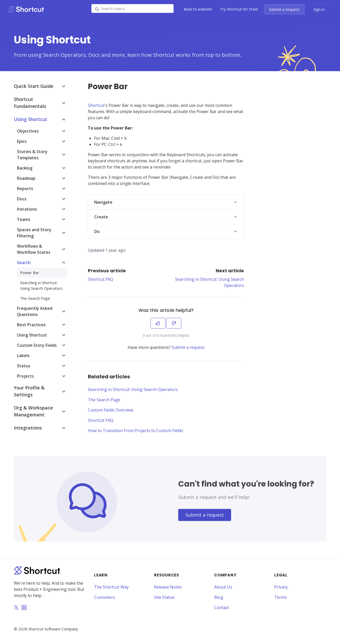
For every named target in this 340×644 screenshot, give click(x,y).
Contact (222, 608)
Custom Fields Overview (111, 410)
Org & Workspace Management (33, 411)
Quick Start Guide (34, 86)
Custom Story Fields (37, 345)
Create (101, 217)
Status (24, 366)
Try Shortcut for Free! (239, 9)
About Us (223, 587)
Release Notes (168, 587)
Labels (23, 356)
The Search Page (104, 400)
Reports (25, 189)
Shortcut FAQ (101, 279)
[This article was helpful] (158, 323)
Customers (105, 597)
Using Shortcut (31, 119)
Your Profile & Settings (29, 391)
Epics (22, 141)
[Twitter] (16, 608)
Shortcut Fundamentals (30, 103)
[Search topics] (133, 8)
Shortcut (96, 105)
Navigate (103, 202)
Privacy (281, 587)
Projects (25, 376)
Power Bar (30, 273)
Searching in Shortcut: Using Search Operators (133, 389)
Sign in (319, 9)
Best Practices (31, 325)
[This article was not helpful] (174, 323)
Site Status (164, 597)
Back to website (198, 9)
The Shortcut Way (111, 587)
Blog (219, 597)
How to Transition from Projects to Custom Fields (135, 431)
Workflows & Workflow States (34, 249)
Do (97, 231)
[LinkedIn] (24, 608)
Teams (24, 219)
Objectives (28, 131)
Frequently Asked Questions (35, 311)
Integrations (28, 428)
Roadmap (26, 178)
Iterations (27, 209)
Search (24, 263)
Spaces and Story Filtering (34, 233)
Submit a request (284, 9)
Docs (22, 199)
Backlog (25, 168)
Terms (281, 597)
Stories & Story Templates (32, 155)
